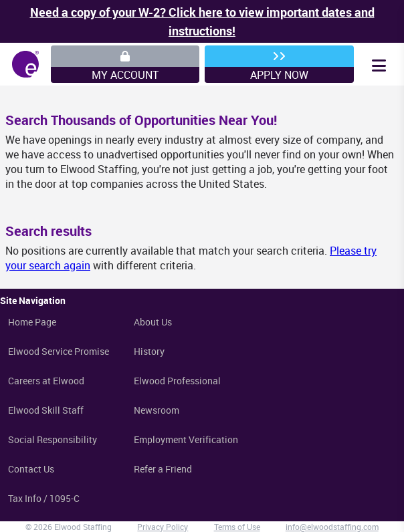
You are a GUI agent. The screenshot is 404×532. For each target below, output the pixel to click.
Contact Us (31, 469)
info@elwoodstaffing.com (332, 527)
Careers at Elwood (46, 381)
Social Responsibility (53, 439)
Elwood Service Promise (59, 351)
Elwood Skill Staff (46, 410)
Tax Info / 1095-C (44, 498)
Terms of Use (237, 527)
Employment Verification (186, 439)
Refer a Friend (163, 469)
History (149, 351)
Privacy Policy (163, 527)
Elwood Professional (177, 381)
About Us (153, 322)
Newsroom (157, 410)
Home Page (32, 322)
